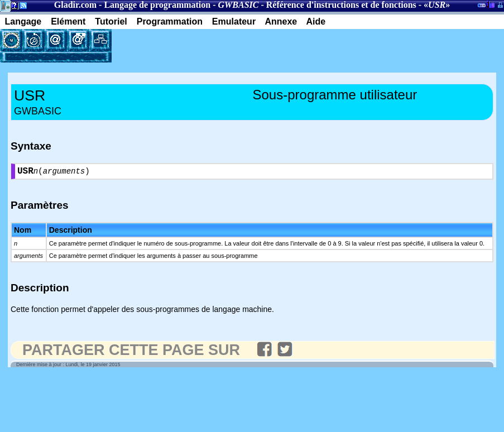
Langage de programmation (157, 5)
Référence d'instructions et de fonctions (341, 5)
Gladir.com (75, 5)
